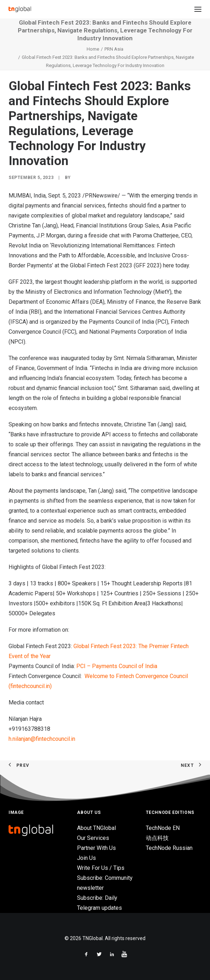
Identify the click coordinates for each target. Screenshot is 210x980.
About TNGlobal (96, 828)
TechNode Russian (169, 848)
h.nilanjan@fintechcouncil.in (42, 739)
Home (93, 49)
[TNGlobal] (20, 9)
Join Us (86, 858)
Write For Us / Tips (101, 868)
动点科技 (157, 838)
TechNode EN (163, 828)
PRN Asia (114, 49)
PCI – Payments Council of (117, 666)
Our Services (93, 838)
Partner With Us (96, 848)
